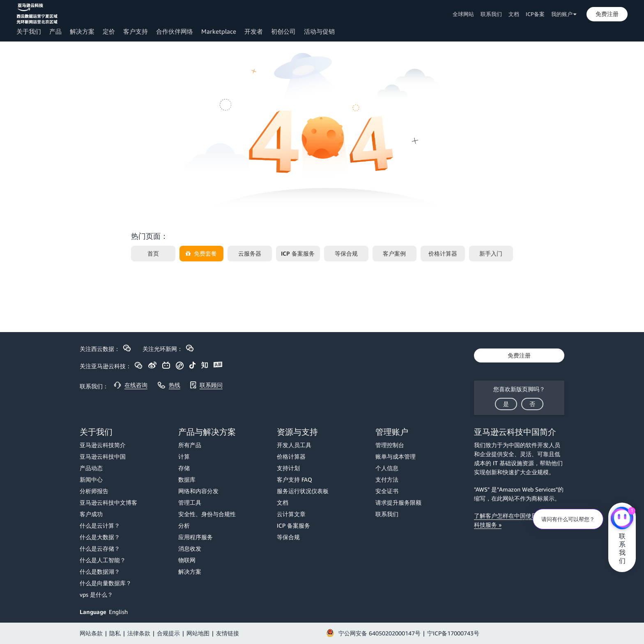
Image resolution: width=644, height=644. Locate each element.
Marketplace (219, 31)
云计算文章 (291, 514)
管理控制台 (390, 445)
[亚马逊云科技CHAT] (622, 519)
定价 (109, 31)
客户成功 (91, 514)
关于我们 (29, 31)
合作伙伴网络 (175, 31)
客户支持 (136, 31)
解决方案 (82, 31)
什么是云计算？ (100, 525)
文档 (514, 14)
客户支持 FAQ (294, 479)
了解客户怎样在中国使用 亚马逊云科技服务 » (518, 520)
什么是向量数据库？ (106, 583)
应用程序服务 (195, 537)
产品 (55, 31)
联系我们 (491, 14)
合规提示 (168, 633)
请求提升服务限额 (398, 502)
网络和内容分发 (198, 491)
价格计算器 (291, 456)
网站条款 (91, 633)
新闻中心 (91, 479)
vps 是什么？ (96, 594)
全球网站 (463, 14)
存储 (184, 468)
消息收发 (190, 548)
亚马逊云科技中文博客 (108, 502)
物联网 (187, 560)
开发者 (254, 31)
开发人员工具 (294, 445)
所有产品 (190, 445)
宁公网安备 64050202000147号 (379, 633)
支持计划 (288, 468)
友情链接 (228, 633)
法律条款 (139, 633)
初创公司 (283, 31)
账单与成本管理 (396, 456)
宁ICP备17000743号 (453, 633)
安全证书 (387, 491)
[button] (607, 14)
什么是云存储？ (100, 548)
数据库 (187, 479)
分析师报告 (94, 491)
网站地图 (198, 633)
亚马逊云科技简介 (103, 445)
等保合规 (288, 537)
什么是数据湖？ (100, 571)
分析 (184, 525)
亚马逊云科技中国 (103, 456)
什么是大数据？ (100, 537)
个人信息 (387, 468)
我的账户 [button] (564, 14)
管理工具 (190, 502)
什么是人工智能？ (103, 560)
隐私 (115, 633)
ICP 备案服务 (293, 525)
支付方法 (387, 479)
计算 (184, 456)
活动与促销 (319, 31)
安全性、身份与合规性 (207, 514)
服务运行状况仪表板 (303, 491)
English (118, 612)
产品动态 (91, 468)
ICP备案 (535, 14)
